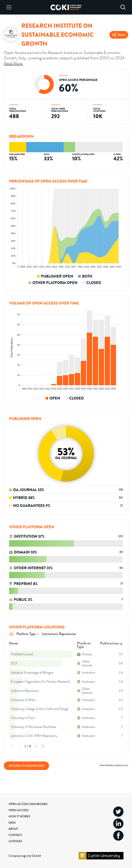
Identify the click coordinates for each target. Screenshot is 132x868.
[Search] (123, 7)
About (13, 829)
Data (12, 823)
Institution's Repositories (59, 634)
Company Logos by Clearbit (25, 856)
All (11, 634)
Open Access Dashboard (28, 804)
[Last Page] (43, 746)
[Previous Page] (19, 746)
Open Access (19, 810)
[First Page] (13, 746)
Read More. (13, 63)
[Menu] (9, 7)
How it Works (19, 816)
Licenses (15, 841)
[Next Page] (36, 746)
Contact (15, 835)
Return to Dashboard (26, 766)
